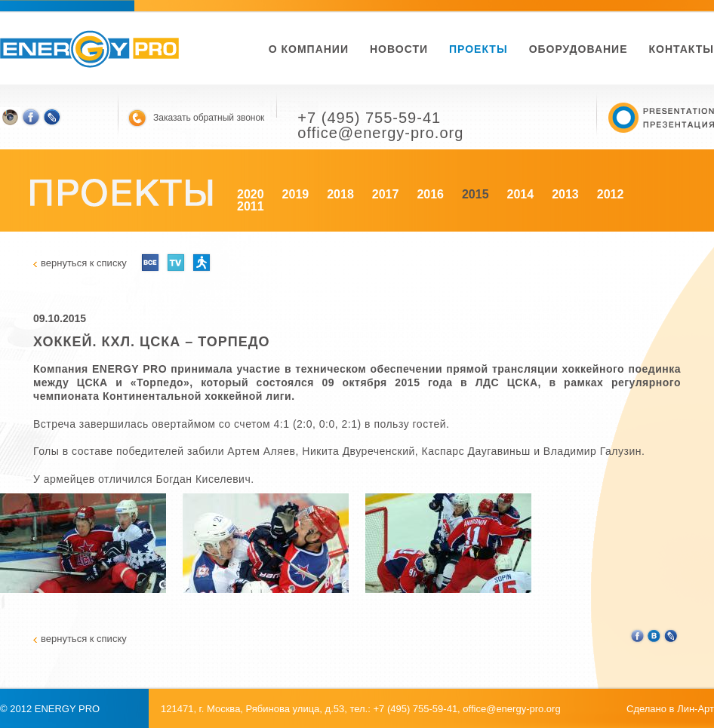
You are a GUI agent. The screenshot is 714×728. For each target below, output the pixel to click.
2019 (296, 194)
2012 (611, 194)
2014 (521, 194)
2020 (251, 194)
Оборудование (579, 49)
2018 (340, 194)
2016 (430, 194)
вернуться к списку (84, 263)
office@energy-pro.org (511, 709)
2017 (386, 194)
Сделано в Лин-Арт (670, 709)
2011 (251, 206)
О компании (309, 49)
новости (399, 49)
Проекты (479, 49)
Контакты (682, 49)
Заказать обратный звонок (209, 118)
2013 (565, 194)
